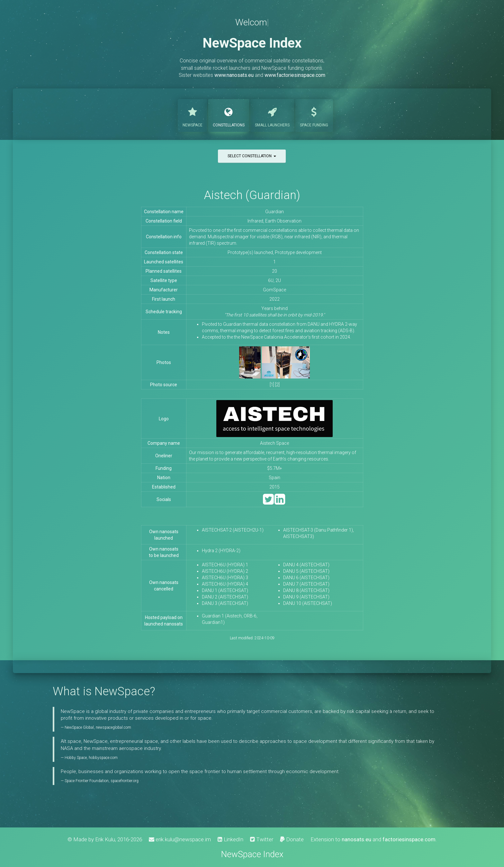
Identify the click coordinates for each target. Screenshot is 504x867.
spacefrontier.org (125, 781)
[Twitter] (268, 502)
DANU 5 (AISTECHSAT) (306, 571)
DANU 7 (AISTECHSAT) (306, 584)
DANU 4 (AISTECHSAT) (306, 565)
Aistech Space (274, 443)
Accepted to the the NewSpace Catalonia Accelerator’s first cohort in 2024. (276, 337)
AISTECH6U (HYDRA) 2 (225, 571)
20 (274, 271)
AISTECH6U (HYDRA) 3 (225, 578)
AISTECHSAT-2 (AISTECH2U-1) (233, 530)
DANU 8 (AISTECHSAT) (306, 590)
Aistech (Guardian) (252, 195)
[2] (277, 385)
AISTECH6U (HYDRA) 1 (225, 565)
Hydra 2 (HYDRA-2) (221, 551)
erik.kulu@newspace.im (180, 839)
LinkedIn (230, 839)
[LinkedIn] (280, 502)
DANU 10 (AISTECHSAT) (308, 603)
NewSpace (193, 115)
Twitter (262, 839)
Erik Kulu (105, 839)
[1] (272, 385)
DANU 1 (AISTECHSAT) (225, 590)
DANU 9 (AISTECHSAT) (306, 597)
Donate (292, 839)
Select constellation (252, 156)
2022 (274, 299)
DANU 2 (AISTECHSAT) (225, 597)
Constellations (229, 115)
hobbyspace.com (103, 758)
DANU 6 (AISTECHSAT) (306, 578)
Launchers (272, 115)
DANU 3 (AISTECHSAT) (225, 603)
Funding (314, 115)
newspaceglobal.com (113, 727)
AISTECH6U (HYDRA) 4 (225, 584)
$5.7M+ (275, 468)
